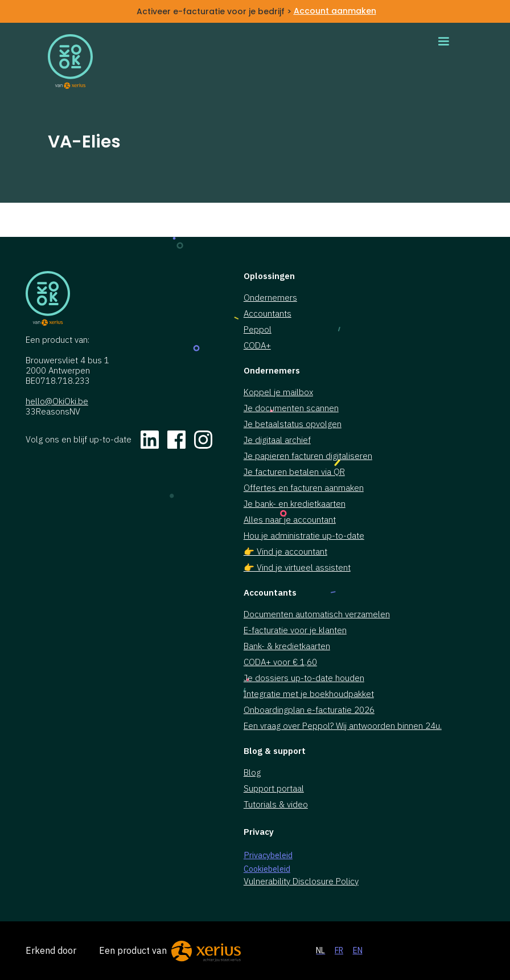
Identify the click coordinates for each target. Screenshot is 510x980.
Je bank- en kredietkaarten (295, 504)
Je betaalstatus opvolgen (293, 424)
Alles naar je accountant (290, 520)
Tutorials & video (276, 805)
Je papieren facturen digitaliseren (308, 456)
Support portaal (274, 789)
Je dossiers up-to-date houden (304, 678)
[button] (443, 42)
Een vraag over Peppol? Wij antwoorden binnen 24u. (343, 726)
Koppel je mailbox (278, 392)
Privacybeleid (268, 855)
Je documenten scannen (291, 408)
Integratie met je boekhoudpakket (309, 694)
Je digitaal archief (277, 440)
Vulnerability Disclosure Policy (301, 881)
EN (358, 950)
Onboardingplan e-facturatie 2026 (309, 710)
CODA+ (257, 346)
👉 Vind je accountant (285, 552)
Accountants (268, 314)
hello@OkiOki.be (57, 401)
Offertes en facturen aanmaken (304, 488)
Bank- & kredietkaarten (287, 646)
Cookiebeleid (267, 869)
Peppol (258, 330)
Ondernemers (270, 298)
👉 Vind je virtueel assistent (297, 568)
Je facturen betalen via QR (294, 472)
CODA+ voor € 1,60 (280, 662)
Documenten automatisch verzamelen (317, 614)
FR (339, 950)
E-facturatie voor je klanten (295, 630)
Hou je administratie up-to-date (304, 536)
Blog (252, 773)
